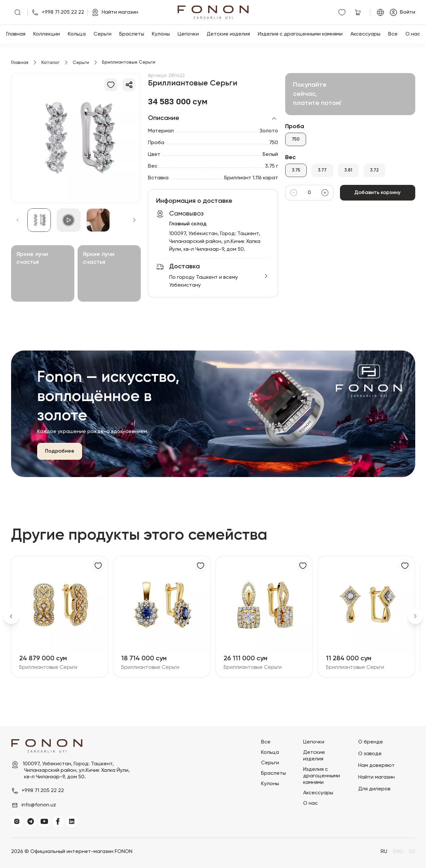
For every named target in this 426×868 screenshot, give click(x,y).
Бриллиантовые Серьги (48, 667)
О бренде (371, 742)
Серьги (103, 34)
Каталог (51, 63)
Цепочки (188, 34)
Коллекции (47, 34)
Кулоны (161, 34)
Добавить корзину (378, 193)
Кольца (77, 34)
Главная (16, 34)
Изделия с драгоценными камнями (300, 34)
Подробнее (60, 451)
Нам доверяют (376, 766)
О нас (413, 34)
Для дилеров (374, 789)
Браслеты (132, 34)
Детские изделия (228, 34)
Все (393, 34)
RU (384, 852)
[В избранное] (111, 85)
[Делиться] (129, 85)
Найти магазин (376, 777)
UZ (412, 852)
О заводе (370, 754)
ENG (398, 852)
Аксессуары (365, 34)
